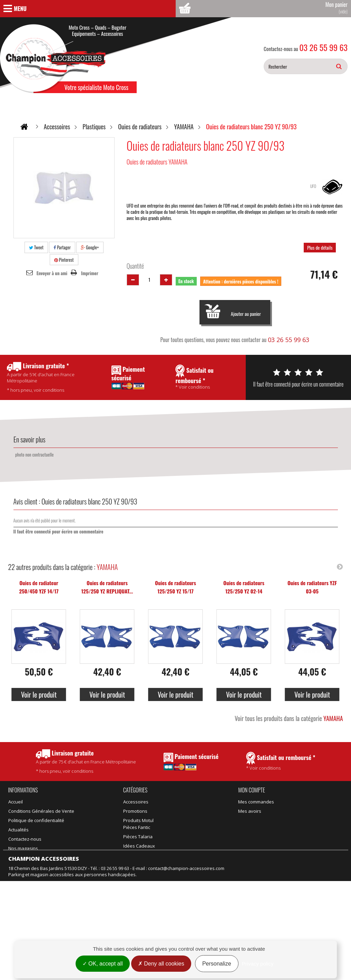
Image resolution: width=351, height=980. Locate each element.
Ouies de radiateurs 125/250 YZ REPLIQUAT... (107, 587)
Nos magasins (23, 848)
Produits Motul (138, 820)
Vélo (168, 830)
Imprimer (90, 273)
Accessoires (136, 802)
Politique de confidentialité (36, 820)
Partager (62, 247)
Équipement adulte (143, 830)
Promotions (20, 861)
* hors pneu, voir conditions (86, 762)
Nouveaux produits (28, 870)
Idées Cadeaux (179, 820)
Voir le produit (39, 694)
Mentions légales (26, 898)
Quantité (135, 266)
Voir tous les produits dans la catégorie (289, 718)
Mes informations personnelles (271, 830)
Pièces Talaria (178, 811)
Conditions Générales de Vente (41, 811)
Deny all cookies (161, 964)
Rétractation (21, 889)
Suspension (136, 848)
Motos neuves (178, 839)
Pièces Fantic (176, 802)
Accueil (16, 802)
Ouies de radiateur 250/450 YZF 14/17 (39, 587)
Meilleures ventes (27, 879)
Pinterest (64, 260)
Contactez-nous (25, 839)
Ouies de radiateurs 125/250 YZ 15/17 (175, 587)
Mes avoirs (250, 811)
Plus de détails (320, 247)
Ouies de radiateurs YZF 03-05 (312, 587)
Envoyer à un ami (52, 273)
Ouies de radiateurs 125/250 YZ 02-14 (244, 587)
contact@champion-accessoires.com (186, 935)
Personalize (217, 964)
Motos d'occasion (181, 848)
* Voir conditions (281, 761)
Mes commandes (256, 802)
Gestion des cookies (30, 907)
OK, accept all (103, 964)
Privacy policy (258, 964)
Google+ (90, 247)
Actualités (18, 830)
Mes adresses (253, 820)
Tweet (36, 247)
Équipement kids (141, 839)
